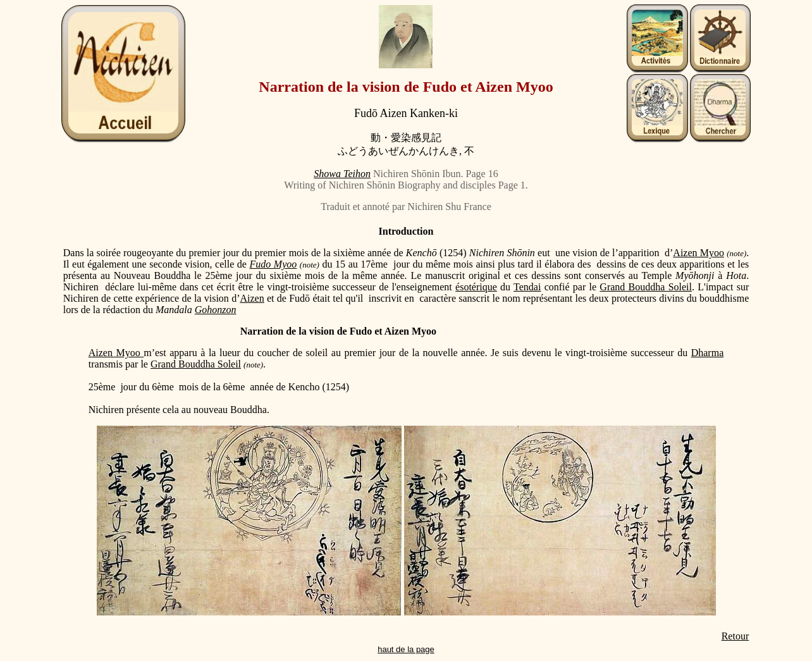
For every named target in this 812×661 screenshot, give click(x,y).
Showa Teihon (342, 174)
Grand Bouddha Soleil (646, 287)
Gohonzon (216, 310)
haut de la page (406, 649)
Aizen (252, 298)
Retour (735, 636)
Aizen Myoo (698, 253)
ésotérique (476, 287)
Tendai (527, 287)
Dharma (708, 353)
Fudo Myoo (274, 264)
